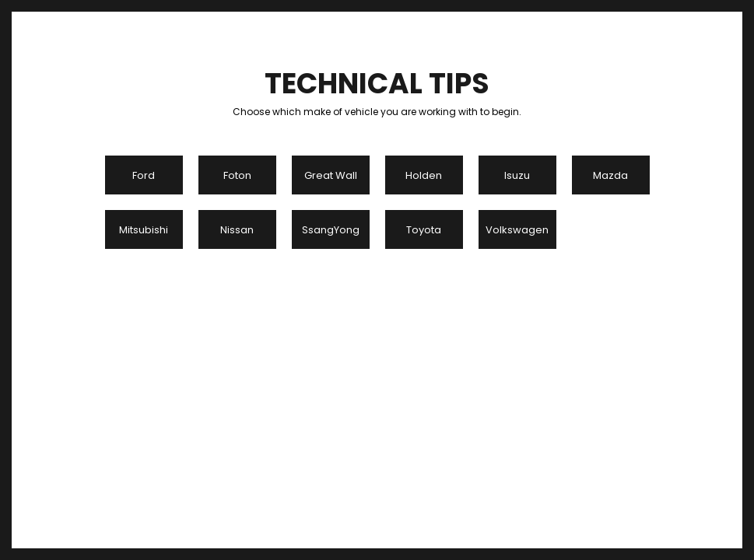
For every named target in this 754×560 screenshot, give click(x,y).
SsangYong (331, 230)
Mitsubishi (144, 230)
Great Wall (331, 175)
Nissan (237, 230)
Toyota (424, 230)
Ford (144, 175)
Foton (237, 175)
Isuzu (517, 175)
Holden (424, 175)
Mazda (610, 175)
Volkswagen (517, 230)
